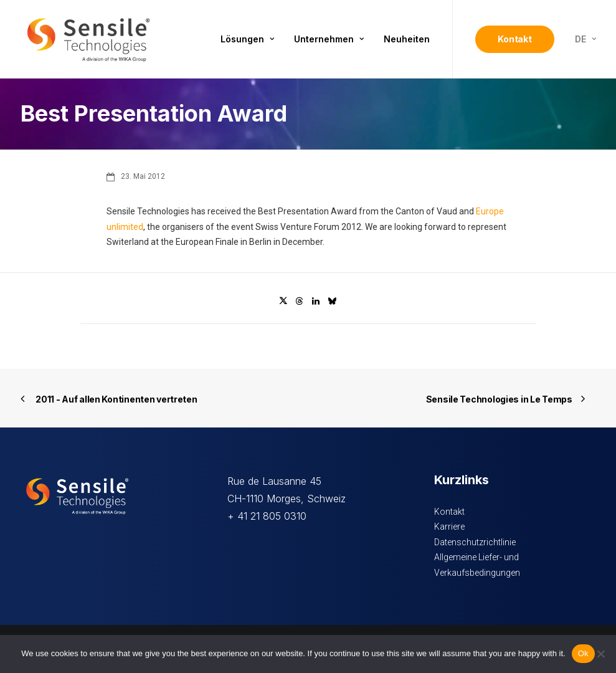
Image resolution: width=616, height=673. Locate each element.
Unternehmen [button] (329, 39)
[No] (600, 654)
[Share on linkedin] (316, 301)
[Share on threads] (300, 301)
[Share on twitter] (283, 301)
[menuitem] (247, 39)
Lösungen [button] (247, 39)
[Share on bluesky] (332, 301)
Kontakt (449, 512)
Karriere (449, 527)
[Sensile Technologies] (88, 39)
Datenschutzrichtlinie (475, 542)
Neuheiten (407, 39)
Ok (583, 653)
